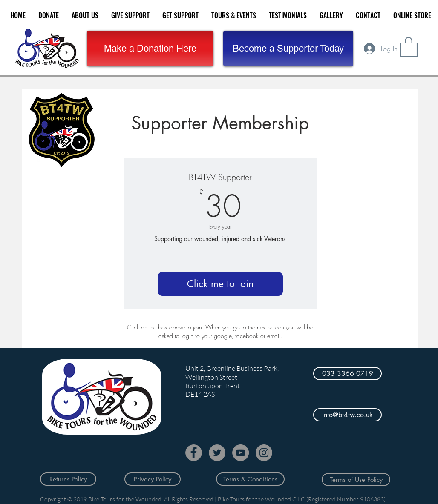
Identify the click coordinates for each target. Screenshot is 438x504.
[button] (288, 49)
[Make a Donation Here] (150, 49)
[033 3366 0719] (347, 374)
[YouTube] (241, 453)
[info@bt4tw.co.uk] (347, 415)
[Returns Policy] (68, 479)
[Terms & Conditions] (250, 479)
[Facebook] (194, 453)
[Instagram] (264, 453)
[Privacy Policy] (153, 479)
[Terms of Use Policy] (356, 480)
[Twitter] (217, 453)
